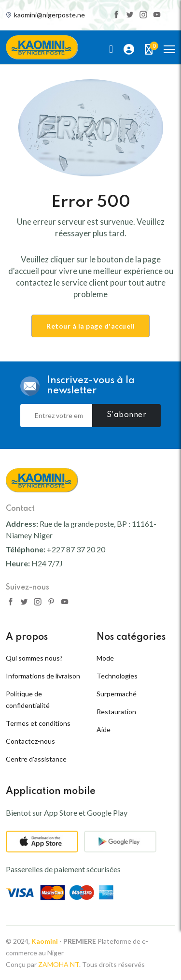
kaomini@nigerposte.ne (49, 15)
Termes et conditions (38, 723)
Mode (105, 658)
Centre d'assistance (36, 759)
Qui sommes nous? (34, 658)
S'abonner (127, 415)
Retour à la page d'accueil (90, 326)
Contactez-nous (30, 741)
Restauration (116, 712)
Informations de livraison (43, 676)
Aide (104, 729)
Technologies (117, 676)
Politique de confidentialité (28, 699)
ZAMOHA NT (59, 964)
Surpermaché (117, 694)
